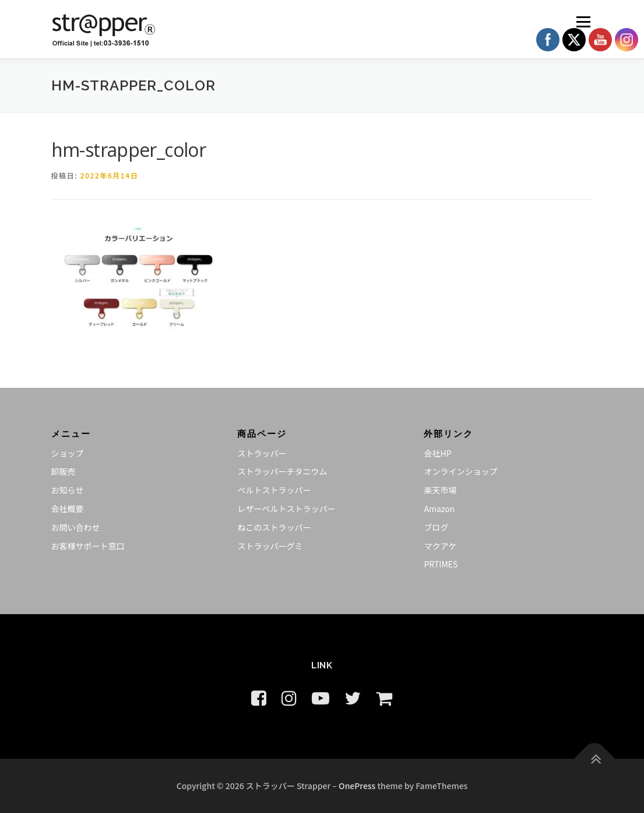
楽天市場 (440, 490)
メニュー (583, 22)
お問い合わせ (76, 527)
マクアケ (440, 546)
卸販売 (64, 471)
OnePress (357, 786)
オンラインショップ (460, 471)
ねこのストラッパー (274, 527)
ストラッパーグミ (270, 546)
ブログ (436, 527)
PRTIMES (441, 564)
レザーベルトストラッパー (286, 509)
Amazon (439, 509)
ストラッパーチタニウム (282, 471)
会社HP (437, 453)
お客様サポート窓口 (88, 546)
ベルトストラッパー (274, 490)
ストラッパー (262, 453)
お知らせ (68, 490)
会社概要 (68, 509)
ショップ (68, 453)
